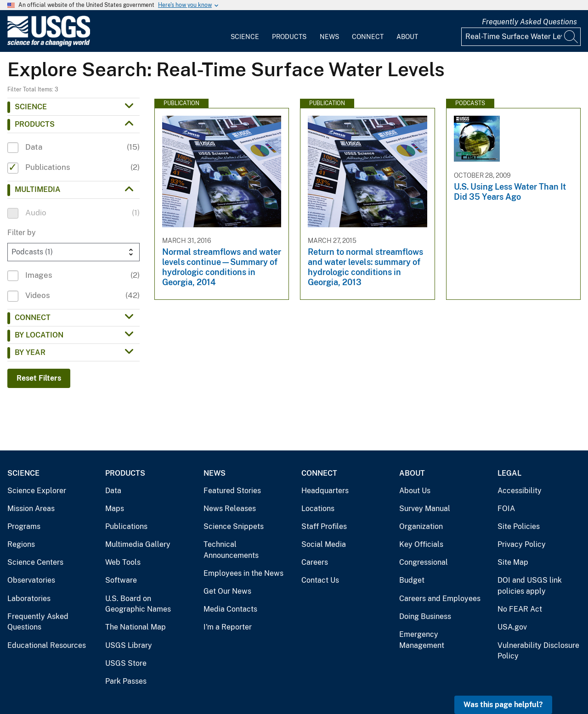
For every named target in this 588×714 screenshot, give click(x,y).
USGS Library (129, 645)
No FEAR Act (520, 609)
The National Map (136, 627)
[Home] (49, 44)
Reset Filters (39, 378)
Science (245, 37)
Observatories (31, 580)
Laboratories (29, 599)
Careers (315, 562)
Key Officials (421, 544)
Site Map (513, 562)
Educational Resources (47, 645)
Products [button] (35, 124)
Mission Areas (31, 509)
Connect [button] (33, 318)
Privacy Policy (522, 544)
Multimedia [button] (38, 189)
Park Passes (126, 681)
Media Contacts (230, 609)
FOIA (506, 509)
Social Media (324, 544)
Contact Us (320, 580)
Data (113, 491)
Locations (318, 509)
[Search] (571, 37)
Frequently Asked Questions (529, 22)
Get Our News (227, 591)
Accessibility (520, 491)
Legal (509, 473)
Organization (421, 526)
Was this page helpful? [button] (503, 705)
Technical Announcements (231, 550)
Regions (21, 544)
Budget (412, 580)
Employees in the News (243, 573)
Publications (126, 526)
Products (289, 37)
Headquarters (325, 491)
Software (121, 580)
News (329, 37)
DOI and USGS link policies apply (530, 586)
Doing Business (425, 616)
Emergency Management (422, 640)
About (407, 37)
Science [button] (31, 107)
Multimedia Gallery (138, 544)
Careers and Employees (440, 599)
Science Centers (35, 562)
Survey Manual (425, 509)
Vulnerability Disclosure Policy (538, 651)
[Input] (521, 37)
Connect (368, 37)
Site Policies (519, 526)
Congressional (424, 562)
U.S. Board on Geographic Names (138, 604)
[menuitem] (245, 31)
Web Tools (123, 562)
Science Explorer (37, 491)
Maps (115, 509)
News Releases (230, 509)
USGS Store (126, 663)
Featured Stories (232, 491)
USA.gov (512, 627)
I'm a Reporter (228, 627)
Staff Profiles (324, 526)
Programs (24, 526)
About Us (415, 491)
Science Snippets (234, 526)
